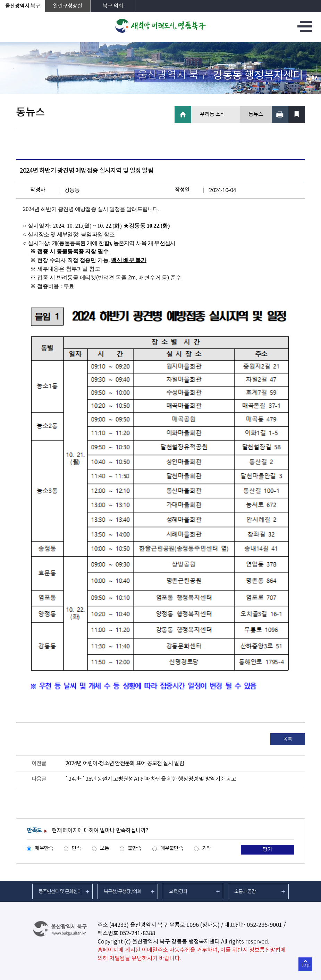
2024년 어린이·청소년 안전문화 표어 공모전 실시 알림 (125, 763)
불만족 (135, 848)
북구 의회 (113, 6)
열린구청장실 (68, 6)
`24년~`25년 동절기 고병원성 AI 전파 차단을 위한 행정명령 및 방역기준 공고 (151, 779)
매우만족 (44, 848)
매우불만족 (172, 848)
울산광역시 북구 (23, 6)
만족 (77, 848)
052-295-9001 (264, 925)
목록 (288, 739)
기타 (207, 848)
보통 (105, 848)
